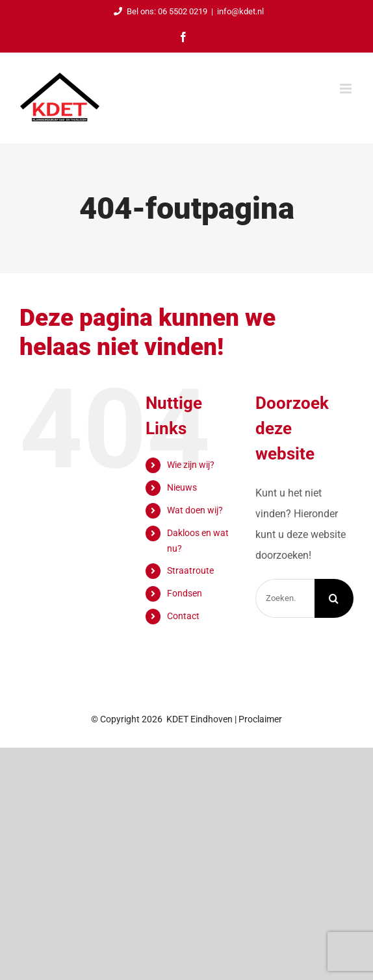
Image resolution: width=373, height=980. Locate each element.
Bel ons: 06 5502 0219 (159, 11)
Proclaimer (260, 719)
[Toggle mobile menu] (347, 89)
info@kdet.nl (240, 11)
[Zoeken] (334, 598)
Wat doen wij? (195, 510)
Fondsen (185, 593)
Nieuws (182, 487)
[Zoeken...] (285, 598)
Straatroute (190, 570)
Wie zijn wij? (191, 465)
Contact (183, 616)
